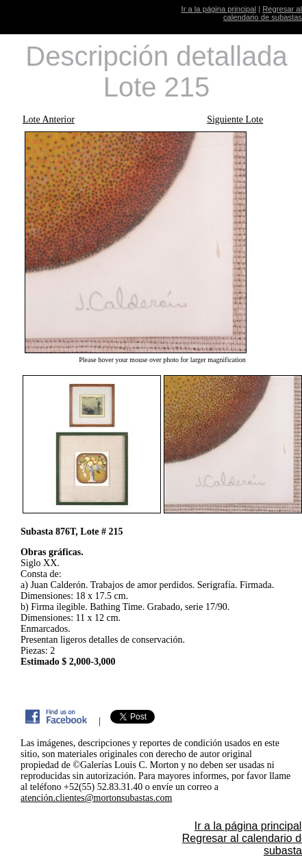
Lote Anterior (49, 119)
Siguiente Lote (235, 119)
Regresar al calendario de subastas (263, 13)
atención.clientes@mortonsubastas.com (96, 798)
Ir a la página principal (219, 9)
